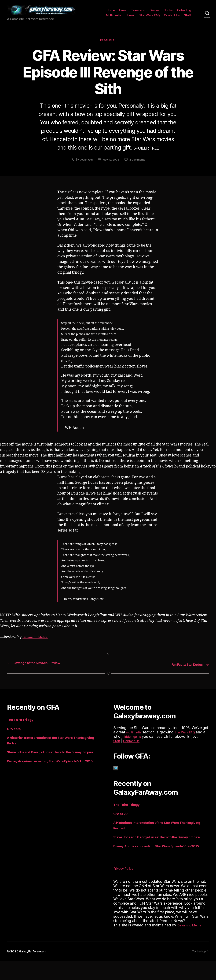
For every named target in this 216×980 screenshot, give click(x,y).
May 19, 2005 (111, 163)
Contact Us (172, 17)
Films (123, 12)
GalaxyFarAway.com (34, 970)
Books (168, 12)
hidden (139, 740)
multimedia (135, 736)
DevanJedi (85, 163)
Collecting (184, 12)
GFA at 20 (15, 732)
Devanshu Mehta (37, 641)
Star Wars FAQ (150, 17)
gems (151, 740)
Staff (188, 17)
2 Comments (138, 163)
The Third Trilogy (22, 723)
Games (155, 12)
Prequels (108, 44)
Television (138, 12)
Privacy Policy (125, 887)
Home (111, 12)
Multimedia (114, 17)
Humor (130, 17)
